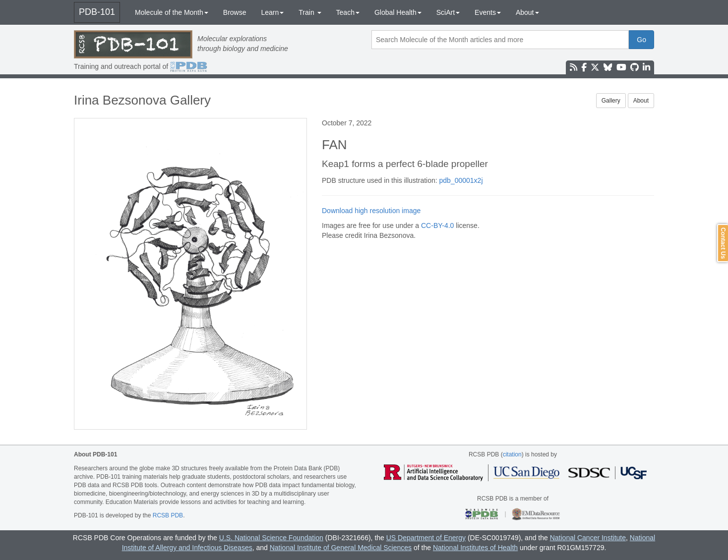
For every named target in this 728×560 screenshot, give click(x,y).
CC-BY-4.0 (437, 225)
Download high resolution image (371, 211)
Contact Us (723, 243)
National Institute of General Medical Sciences (341, 548)
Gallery (611, 101)
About (527, 12)
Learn (272, 12)
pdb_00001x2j (461, 180)
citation (512, 454)
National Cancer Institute (588, 538)
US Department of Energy (426, 538)
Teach (348, 12)
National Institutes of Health (475, 548)
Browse (235, 12)
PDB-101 (97, 12)
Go (641, 40)
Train (310, 12)
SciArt (448, 12)
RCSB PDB (168, 515)
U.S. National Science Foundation (271, 538)
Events (488, 12)
